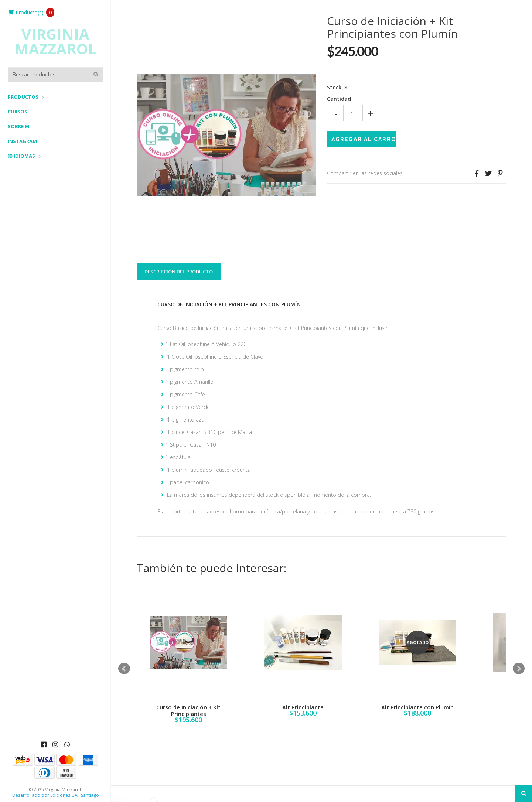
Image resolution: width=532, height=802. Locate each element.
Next (519, 669)
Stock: (335, 88)
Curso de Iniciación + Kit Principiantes (188, 710)
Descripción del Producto (179, 272)
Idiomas (21, 156)
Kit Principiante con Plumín (418, 707)
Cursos (18, 112)
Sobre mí (19, 126)
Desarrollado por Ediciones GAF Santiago (56, 795)
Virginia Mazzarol (55, 41)
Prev (124, 669)
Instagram (22, 141)
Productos (23, 97)
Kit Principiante (303, 707)
